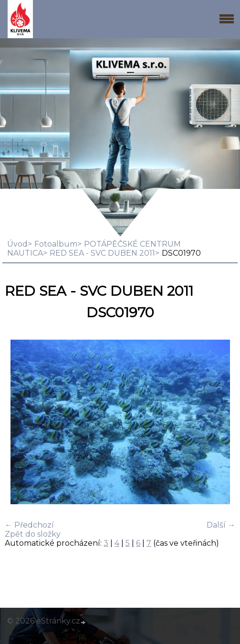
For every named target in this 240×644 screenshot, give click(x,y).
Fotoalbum (56, 244)
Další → (221, 525)
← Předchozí (29, 525)
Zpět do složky (33, 534)
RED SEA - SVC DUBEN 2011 (102, 253)
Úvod (17, 244)
